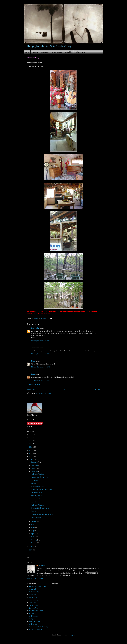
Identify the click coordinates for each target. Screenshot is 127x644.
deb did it (42, 566)
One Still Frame (34, 605)
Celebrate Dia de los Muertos (40, 508)
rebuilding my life (37, 496)
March (33, 537)
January (34, 543)
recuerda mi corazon (35, 630)
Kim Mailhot (36, 328)
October (34, 468)
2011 (31, 453)
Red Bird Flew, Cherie (36, 611)
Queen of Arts (33, 608)
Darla (33, 374)
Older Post (96, 389)
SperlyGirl (32, 619)
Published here (80, 52)
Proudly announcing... (38, 486)
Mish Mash (45, 52)
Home (27, 52)
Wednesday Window (37, 474)
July (33, 524)
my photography (57, 52)
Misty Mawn (33, 603)
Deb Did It (69, 52)
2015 (31, 441)
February (34, 540)
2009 (31, 459)
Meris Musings (34, 600)
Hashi (33, 361)
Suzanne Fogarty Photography (38, 627)
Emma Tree (32, 594)
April (33, 534)
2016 (31, 438)
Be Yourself (33, 589)
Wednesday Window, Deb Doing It (42, 514)
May (33, 531)
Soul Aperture (33, 616)
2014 (31, 444)
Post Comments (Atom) (43, 393)
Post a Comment (35, 385)
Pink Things (35, 480)
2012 (31, 450)
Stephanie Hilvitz (34, 621)
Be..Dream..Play (34, 592)
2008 (31, 547)
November (35, 465)
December (35, 462)
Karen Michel (33, 597)
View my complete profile (35, 578)
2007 (31, 550)
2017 (31, 435)
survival (33, 502)
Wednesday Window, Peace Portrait (42, 490)
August (34, 521)
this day (33, 511)
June (33, 527)
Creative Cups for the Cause (40, 477)
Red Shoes (32, 613)
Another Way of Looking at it (38, 586)
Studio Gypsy (33, 624)
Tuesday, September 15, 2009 (41, 380)
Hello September (36, 517)
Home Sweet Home (37, 493)
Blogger (72, 635)
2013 (31, 447)
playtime (34, 483)
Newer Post (31, 389)
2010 (31, 456)
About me (35, 52)
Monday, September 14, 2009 (41, 341)
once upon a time (36, 499)
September (35, 471)
